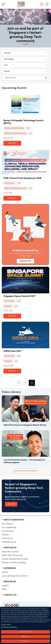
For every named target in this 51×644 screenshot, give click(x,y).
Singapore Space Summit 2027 (19, 296)
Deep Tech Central (10, 552)
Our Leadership (9, 528)
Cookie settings (26, 632)
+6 (16, 306)
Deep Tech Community (12, 555)
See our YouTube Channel (26, 471)
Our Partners (8, 531)
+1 (30, 133)
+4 (19, 183)
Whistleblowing (9, 542)
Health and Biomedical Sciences (15, 133)
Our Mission (7, 524)
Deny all (26, 636)
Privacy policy (6, 624)
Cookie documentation (9, 627)
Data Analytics (9, 183)
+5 (19, 301)
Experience (10, 568)
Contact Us (10, 595)
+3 (30, 188)
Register (12, 143)
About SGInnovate (14, 520)
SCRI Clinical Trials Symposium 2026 (22, 178)
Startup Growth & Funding (14, 563)
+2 (28, 128)
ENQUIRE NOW (25, 261)
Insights (5, 586)
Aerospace (8, 361)
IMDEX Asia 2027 (12, 351)
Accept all (26, 641)
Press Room (7, 538)
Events (5, 572)
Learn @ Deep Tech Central (15, 576)
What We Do (10, 548)
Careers (5, 535)
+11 (19, 356)
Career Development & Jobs (15, 559)
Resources (10, 582)
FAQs (4, 589)
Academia (8, 306)
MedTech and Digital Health (14, 128)
